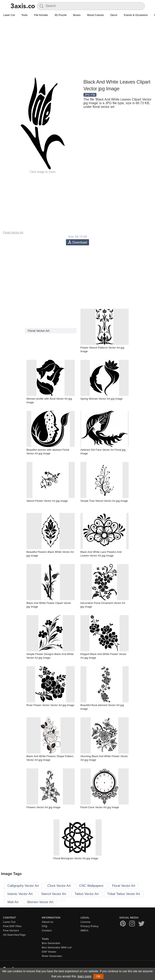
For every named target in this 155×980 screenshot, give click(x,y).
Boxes (77, 15)
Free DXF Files (12, 926)
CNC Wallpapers (91, 886)
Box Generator (51, 943)
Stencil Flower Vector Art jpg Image (47, 501)
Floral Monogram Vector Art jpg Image (76, 858)
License (86, 922)
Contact (47, 930)
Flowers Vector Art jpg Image (43, 807)
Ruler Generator (52, 956)
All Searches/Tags (14, 935)
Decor (114, 15)
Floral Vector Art (13, 232)
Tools (24, 15)
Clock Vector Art (59, 886)
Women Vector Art (40, 902)
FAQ (45, 926)
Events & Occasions (136, 15)
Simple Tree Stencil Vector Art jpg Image (104, 501)
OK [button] (98, 976)
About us (48, 922)
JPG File (90, 95)
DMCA (85, 930)
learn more (84, 976)
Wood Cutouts (95, 15)
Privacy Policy (90, 926)
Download (77, 242)
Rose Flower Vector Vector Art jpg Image (50, 705)
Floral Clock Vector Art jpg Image (100, 807)
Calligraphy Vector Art (23, 886)
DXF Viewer (49, 952)
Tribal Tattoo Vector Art (124, 894)
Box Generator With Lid (57, 947)
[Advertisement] (78, 48)
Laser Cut (9, 15)
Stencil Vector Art (54, 894)
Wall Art (13, 902)
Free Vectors (11, 930)
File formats (41, 15)
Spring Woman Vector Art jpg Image (101, 399)
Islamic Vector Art (20, 894)
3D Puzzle (61, 15)
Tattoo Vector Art (86, 894)
